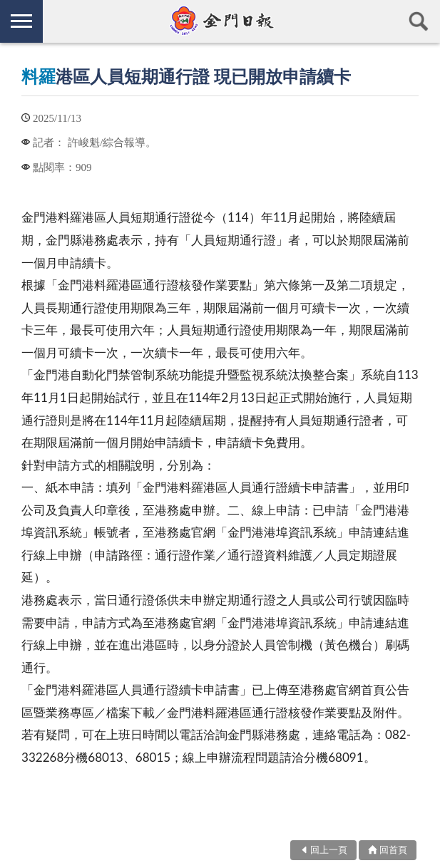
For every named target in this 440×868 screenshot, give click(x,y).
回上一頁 (329, 849)
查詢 (419, 21)
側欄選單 (21, 21)
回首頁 (393, 849)
